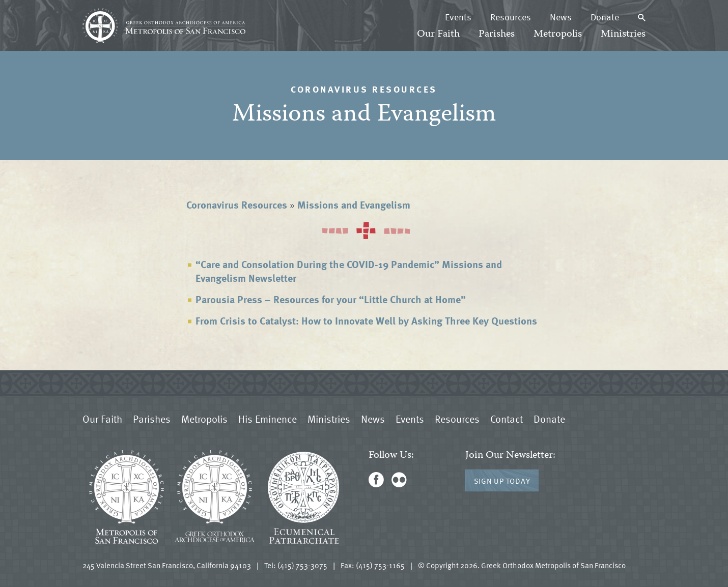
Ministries (623, 34)
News (561, 17)
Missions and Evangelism (354, 204)
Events (458, 17)
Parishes (497, 34)
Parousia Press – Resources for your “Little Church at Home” (331, 299)
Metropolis (558, 34)
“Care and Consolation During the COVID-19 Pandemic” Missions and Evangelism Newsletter (349, 271)
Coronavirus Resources (237, 204)
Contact (507, 419)
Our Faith (438, 34)
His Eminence (268, 419)
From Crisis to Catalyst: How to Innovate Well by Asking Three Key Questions (366, 320)
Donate (605, 17)
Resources (511, 17)
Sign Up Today (502, 481)
